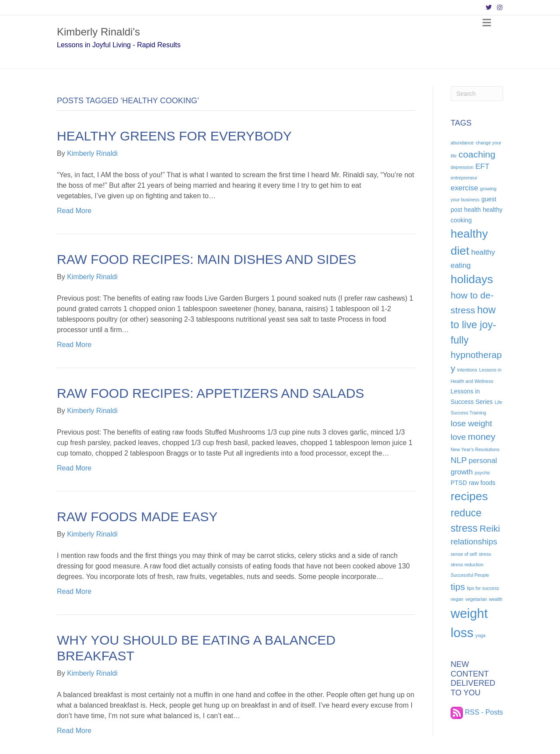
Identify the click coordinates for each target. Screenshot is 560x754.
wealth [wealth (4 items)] (496, 599)
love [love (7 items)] (458, 437)
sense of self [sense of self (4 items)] (464, 554)
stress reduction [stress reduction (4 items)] (467, 565)
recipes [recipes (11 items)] (469, 496)
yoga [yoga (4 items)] (481, 635)
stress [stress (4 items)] (485, 554)
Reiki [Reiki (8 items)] (490, 528)
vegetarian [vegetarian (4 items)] (476, 599)
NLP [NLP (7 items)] (459, 460)
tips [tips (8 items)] (458, 587)
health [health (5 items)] (472, 210)
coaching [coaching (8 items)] (477, 154)
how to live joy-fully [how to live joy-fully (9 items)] (473, 325)
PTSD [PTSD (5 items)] (459, 483)
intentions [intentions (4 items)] (467, 370)
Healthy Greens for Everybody (174, 136)
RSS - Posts (477, 712)
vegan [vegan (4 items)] (457, 599)
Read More (74, 211)
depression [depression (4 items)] (462, 167)
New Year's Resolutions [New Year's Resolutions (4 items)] (475, 449)
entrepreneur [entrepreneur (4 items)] (464, 178)
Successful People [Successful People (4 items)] (470, 575)
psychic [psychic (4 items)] (483, 473)
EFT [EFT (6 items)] (483, 167)
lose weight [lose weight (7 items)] (471, 423)
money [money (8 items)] (481, 437)
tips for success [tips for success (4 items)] (483, 588)
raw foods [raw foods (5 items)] (482, 483)
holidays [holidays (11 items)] (472, 279)
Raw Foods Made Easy (137, 517)
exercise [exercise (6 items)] (464, 188)
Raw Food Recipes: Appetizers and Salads (210, 393)
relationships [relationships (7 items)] (474, 542)
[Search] (477, 94)
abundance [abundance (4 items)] (462, 143)
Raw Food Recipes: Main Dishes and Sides (206, 259)
